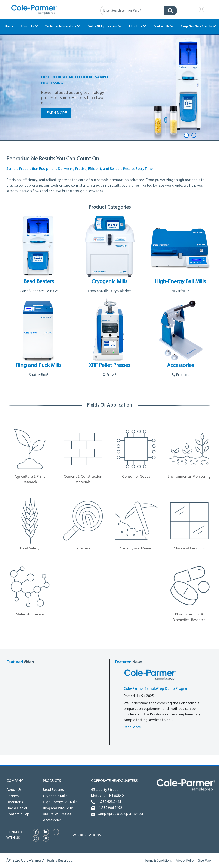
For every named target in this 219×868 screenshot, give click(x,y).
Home (9, 26)
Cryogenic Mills (55, 796)
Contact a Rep (18, 814)
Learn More (56, 113)
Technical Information (61, 26)
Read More (132, 727)
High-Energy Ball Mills (60, 802)
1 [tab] (186, 135)
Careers (13, 796)
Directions (15, 802)
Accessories (52, 820)
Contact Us (161, 26)
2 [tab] (194, 135)
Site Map (205, 861)
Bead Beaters (53, 790)
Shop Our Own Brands (196, 26)
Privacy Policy (185, 861)
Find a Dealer (17, 808)
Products (27, 26)
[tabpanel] (109, 88)
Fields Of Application (102, 26)
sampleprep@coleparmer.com (121, 814)
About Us (135, 26)
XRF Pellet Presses (57, 814)
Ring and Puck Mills (58, 808)
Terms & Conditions (158, 861)
